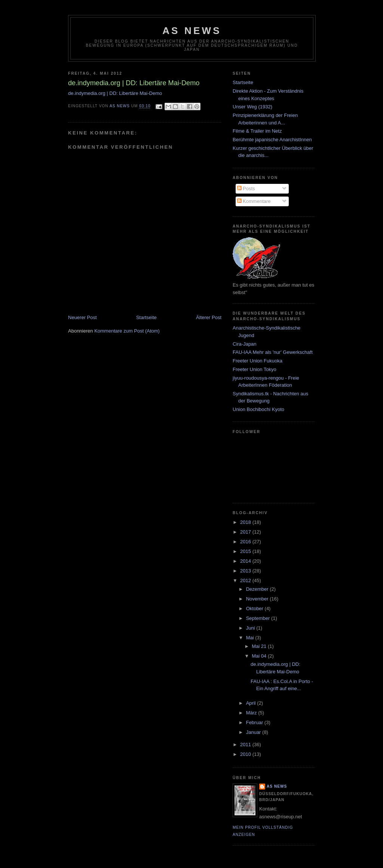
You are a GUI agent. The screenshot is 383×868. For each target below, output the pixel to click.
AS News (192, 31)
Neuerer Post (82, 317)
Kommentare (254, 201)
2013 (246, 571)
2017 (246, 532)
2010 (246, 754)
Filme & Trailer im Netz (257, 131)
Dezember (258, 589)
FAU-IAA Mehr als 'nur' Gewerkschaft (273, 352)
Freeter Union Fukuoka (258, 361)
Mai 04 (260, 656)
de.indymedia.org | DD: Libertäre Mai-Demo (115, 93)
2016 (246, 542)
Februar (255, 722)
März (252, 713)
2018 (246, 522)
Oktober (255, 608)
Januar (254, 732)
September (259, 618)
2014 (246, 561)
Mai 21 (260, 646)
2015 (246, 551)
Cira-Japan (245, 344)
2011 (246, 745)
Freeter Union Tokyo (255, 369)
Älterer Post (209, 317)
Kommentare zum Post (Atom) (127, 331)
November (258, 599)
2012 (246, 580)
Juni (251, 628)
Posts (246, 189)
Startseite (146, 317)
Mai (251, 638)
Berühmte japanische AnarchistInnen (272, 140)
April (252, 703)
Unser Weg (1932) (252, 107)
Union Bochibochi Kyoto (258, 409)
